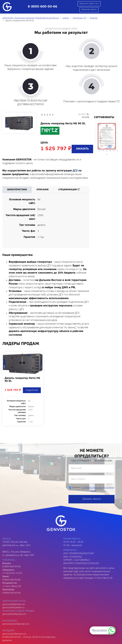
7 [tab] (117, 151)
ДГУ (75, 171)
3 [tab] (103, 151)
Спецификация (68, 190)
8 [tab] (107, 155)
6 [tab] (114, 151)
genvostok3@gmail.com (14, 634)
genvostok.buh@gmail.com (16, 624)
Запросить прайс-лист (89, 4)
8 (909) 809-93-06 (11, 637)
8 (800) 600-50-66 (11, 580)
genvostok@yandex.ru (13, 608)
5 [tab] (110, 151)
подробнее (32, 390)
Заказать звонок (92, 499)
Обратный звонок (89, 10)
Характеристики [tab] (17, 190)
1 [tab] (96, 151)
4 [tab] (107, 151)
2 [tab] (100, 151)
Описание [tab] (43, 190)
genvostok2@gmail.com (14, 614)
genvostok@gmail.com (14, 604)
